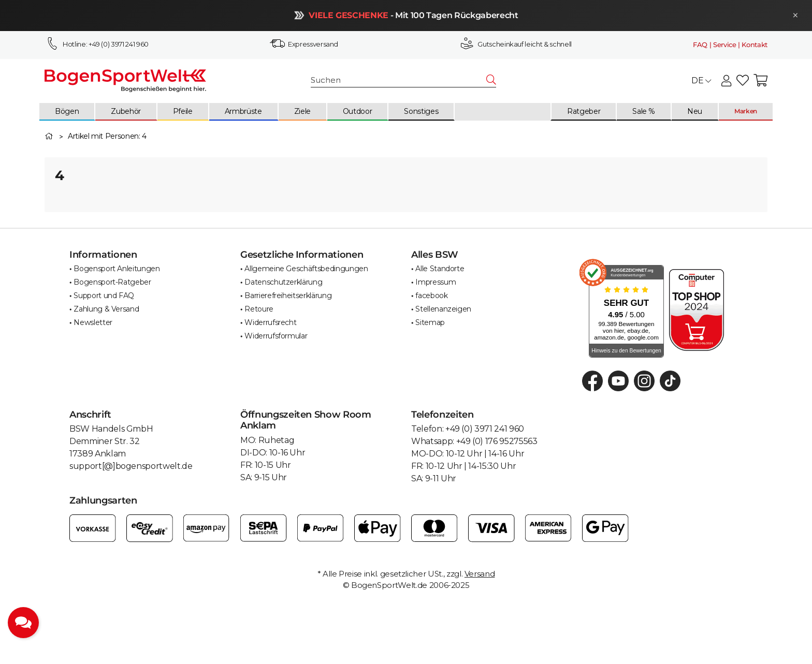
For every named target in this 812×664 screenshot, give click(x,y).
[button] (726, 81)
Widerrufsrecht (270, 322)
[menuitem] (67, 112)
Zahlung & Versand (106, 309)
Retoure (259, 309)
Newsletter (93, 322)
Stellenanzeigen (443, 309)
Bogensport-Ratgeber (112, 282)
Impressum (436, 282)
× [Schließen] (793, 15)
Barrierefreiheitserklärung (288, 296)
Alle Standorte (440, 269)
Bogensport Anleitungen (117, 269)
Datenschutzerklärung (283, 282)
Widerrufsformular (276, 336)
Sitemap (430, 322)
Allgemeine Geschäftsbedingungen (306, 269)
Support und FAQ (104, 296)
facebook (431, 296)
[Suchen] (399, 80)
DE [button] (701, 80)
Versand (480, 574)
